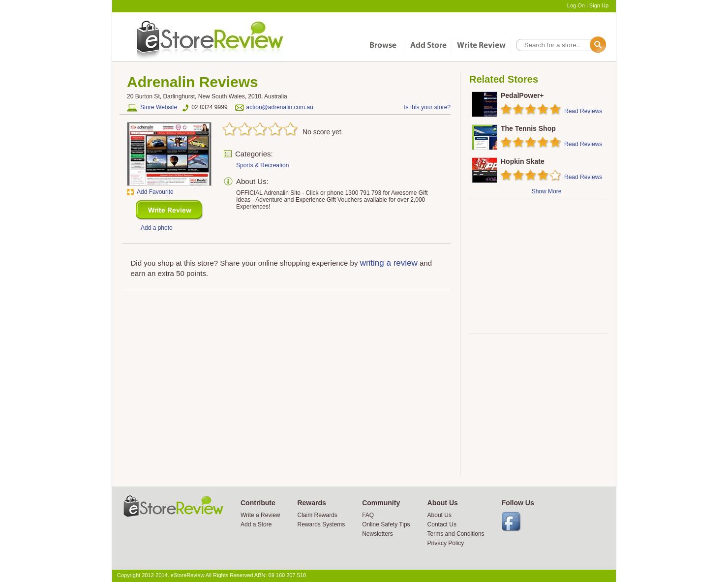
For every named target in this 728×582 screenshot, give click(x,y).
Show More (547, 191)
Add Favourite (155, 192)
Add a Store (256, 524)
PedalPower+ (522, 95)
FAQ (368, 515)
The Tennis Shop (528, 128)
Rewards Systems (321, 524)
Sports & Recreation (262, 165)
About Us (440, 515)
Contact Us (442, 524)
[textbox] (560, 45)
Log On (576, 5)
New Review (169, 210)
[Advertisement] (538, 267)
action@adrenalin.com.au (280, 107)
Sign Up (599, 5)
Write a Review (260, 515)
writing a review (389, 263)
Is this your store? (427, 107)
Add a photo (157, 228)
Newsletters (378, 534)
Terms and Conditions (456, 534)
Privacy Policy (446, 543)
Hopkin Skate (523, 161)
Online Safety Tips (386, 524)
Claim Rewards (317, 515)
